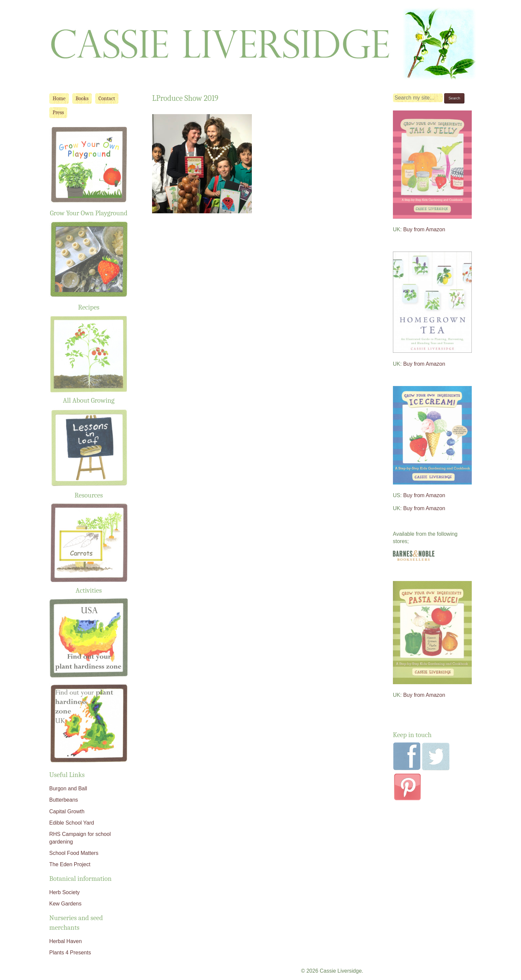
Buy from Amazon (424, 229)
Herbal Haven (66, 941)
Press (58, 112)
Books (82, 98)
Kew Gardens (65, 904)
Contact (107, 98)
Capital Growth (67, 811)
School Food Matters (74, 853)
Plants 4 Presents (70, 953)
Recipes (89, 307)
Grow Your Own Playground (89, 213)
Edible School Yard (72, 823)
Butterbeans (64, 800)
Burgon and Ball (68, 788)
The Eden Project (70, 864)
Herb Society (65, 892)
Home (59, 98)
